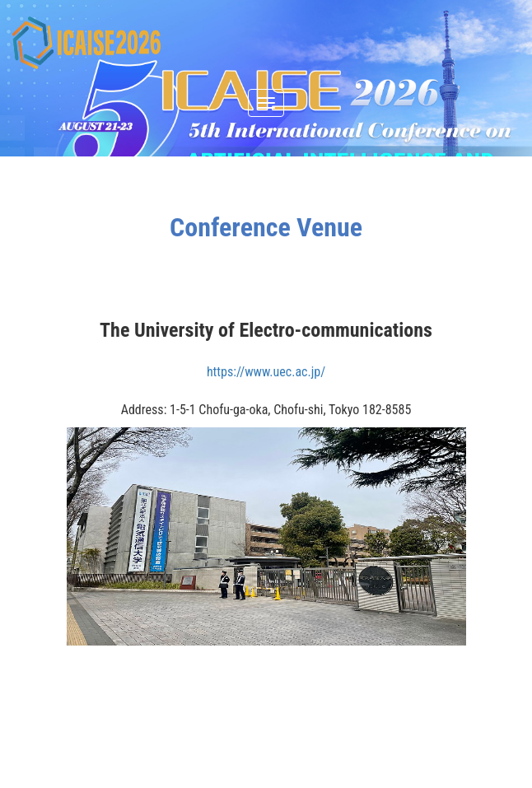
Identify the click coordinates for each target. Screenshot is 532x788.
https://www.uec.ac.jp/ (266, 372)
